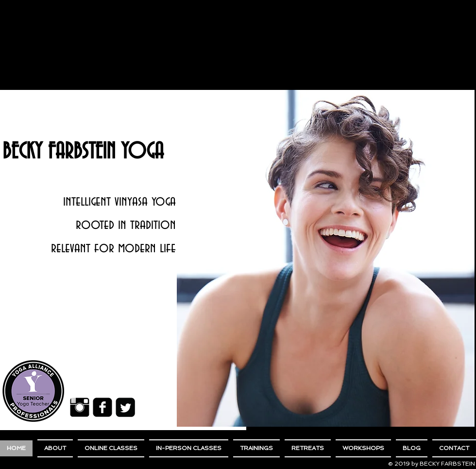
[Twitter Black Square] (125, 407)
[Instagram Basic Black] (80, 407)
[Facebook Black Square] (102, 407)
